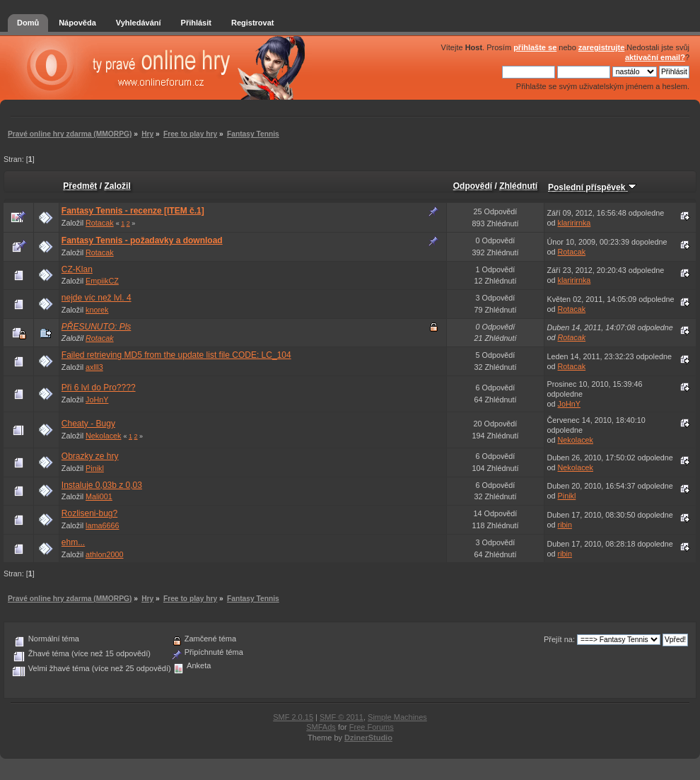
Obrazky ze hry (90, 456)
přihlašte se (535, 47)
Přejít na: (559, 639)
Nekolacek (103, 436)
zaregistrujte (601, 47)
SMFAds (321, 727)
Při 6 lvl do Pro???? (99, 388)
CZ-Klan (77, 269)
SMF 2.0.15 (293, 717)
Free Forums (372, 727)
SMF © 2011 (342, 717)
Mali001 (99, 496)
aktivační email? (655, 57)
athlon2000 (104, 554)
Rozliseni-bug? (89, 513)
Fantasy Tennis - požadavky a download (142, 240)
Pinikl (95, 468)
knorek (97, 310)
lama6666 (102, 525)
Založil (117, 186)
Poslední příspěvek (592, 187)
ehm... (73, 542)
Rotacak (100, 223)
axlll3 (94, 367)
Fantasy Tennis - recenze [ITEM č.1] (133, 211)
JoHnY (97, 400)
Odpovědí (473, 186)
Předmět (80, 186)
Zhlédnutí (518, 186)
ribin (565, 525)
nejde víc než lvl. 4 (97, 298)
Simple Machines (397, 717)
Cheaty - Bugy (88, 424)
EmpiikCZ (102, 281)
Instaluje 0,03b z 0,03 (102, 485)
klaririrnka (574, 223)
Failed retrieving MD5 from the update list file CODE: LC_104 (176, 355)
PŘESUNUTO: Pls (96, 327)
